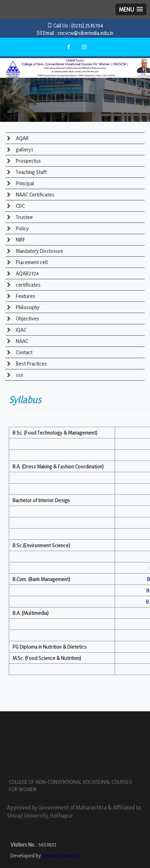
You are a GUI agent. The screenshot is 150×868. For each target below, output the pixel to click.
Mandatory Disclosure (39, 251)
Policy (22, 228)
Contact (24, 352)
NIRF (20, 240)
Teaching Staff (31, 172)
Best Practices (31, 364)
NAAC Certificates (35, 195)
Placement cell (31, 262)
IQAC (21, 330)
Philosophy (27, 307)
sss (19, 375)
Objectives (27, 319)
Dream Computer (60, 855)
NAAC (22, 341)
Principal (25, 183)
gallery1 (24, 149)
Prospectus (28, 161)
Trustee (24, 217)
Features (25, 296)
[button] (131, 9)
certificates (28, 285)
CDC (20, 206)
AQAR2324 (27, 273)
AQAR (22, 138)
